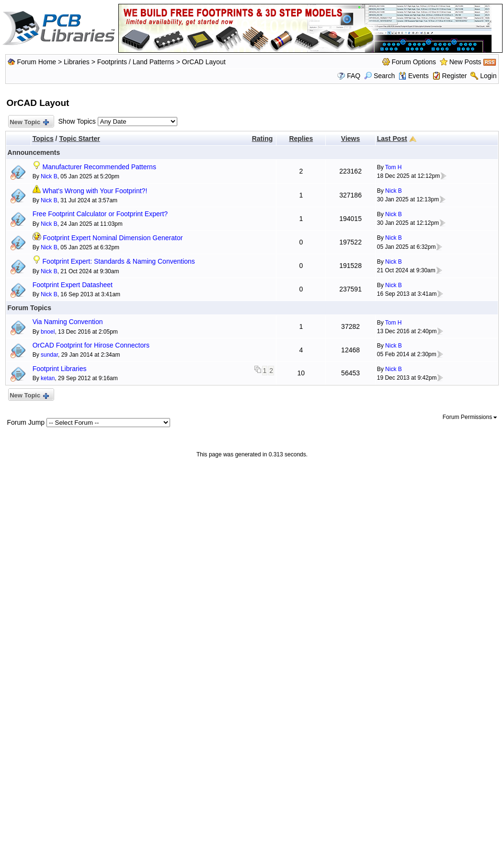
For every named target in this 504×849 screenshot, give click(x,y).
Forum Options (414, 62)
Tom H (394, 167)
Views (350, 139)
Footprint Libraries (60, 369)
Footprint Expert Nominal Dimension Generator (113, 238)
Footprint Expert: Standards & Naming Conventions (119, 261)
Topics (43, 139)
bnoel (48, 332)
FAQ (354, 76)
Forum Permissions (470, 417)
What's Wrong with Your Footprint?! (95, 191)
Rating (263, 139)
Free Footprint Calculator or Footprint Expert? (100, 214)
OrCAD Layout (204, 62)
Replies (301, 139)
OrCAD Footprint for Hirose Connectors (91, 345)
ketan (48, 378)
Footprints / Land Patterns (136, 62)
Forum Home (36, 62)
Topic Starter (79, 139)
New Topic (29, 122)
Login (488, 76)
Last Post (392, 139)
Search (379, 76)
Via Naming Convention (68, 322)
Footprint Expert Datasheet (73, 285)
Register (454, 76)
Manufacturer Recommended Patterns (99, 167)
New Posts (465, 62)
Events (414, 76)
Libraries (77, 62)
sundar (49, 355)
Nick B (49, 176)
